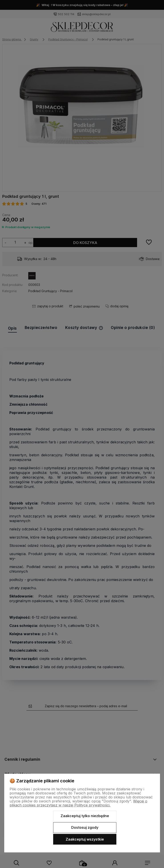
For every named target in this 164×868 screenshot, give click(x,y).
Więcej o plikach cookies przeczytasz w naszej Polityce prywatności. (78, 803)
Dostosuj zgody (85, 827)
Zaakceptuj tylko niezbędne (85, 816)
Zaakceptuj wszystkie (85, 839)
